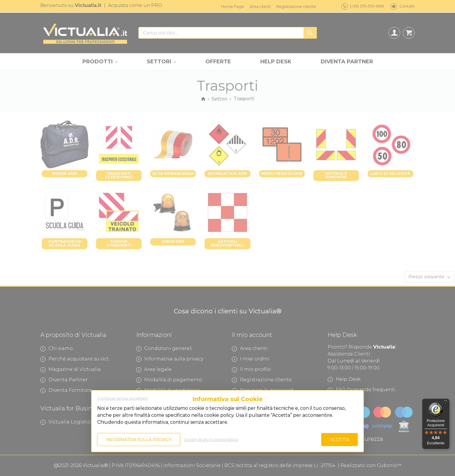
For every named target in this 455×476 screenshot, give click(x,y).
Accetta (340, 440)
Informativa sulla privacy (139, 440)
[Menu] (446, 402)
